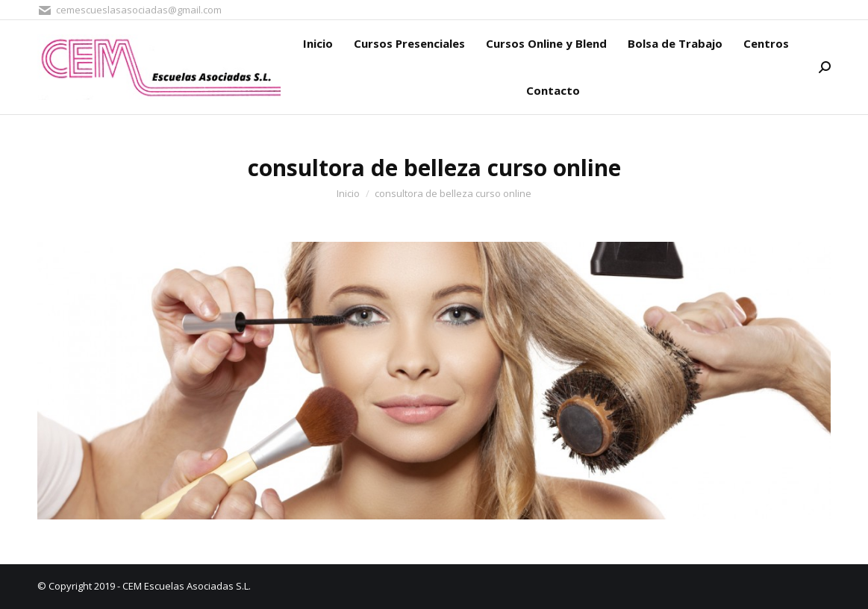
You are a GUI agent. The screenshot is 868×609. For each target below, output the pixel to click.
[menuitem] (318, 44)
